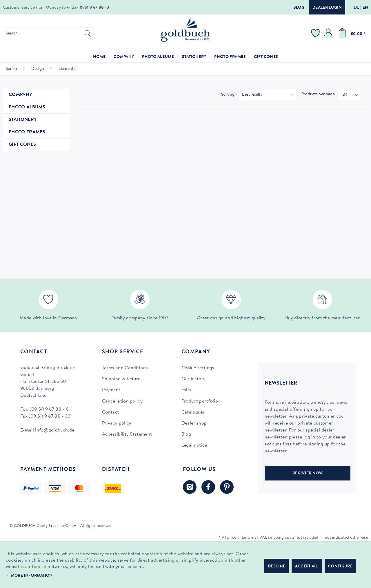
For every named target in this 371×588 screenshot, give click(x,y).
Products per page (318, 94)
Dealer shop (194, 423)
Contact (111, 412)
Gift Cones (22, 145)
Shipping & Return (121, 379)
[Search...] (49, 33)
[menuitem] (49, 33)
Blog (299, 8)
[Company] (124, 57)
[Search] (88, 33)
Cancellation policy (122, 401)
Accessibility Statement (127, 434)
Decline (277, 567)
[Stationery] (194, 57)
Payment (111, 390)
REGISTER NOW (308, 474)
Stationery (23, 120)
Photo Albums (27, 107)
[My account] (329, 33)
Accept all (307, 567)
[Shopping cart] (351, 33)
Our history (194, 379)
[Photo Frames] (230, 57)
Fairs (187, 390)
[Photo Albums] (158, 57)
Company (20, 95)
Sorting (228, 95)
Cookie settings (198, 368)
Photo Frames (27, 132)
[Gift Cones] (266, 57)
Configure (340, 567)
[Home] (99, 57)
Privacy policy (117, 423)
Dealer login (327, 8)
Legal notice (194, 445)
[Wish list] (316, 33)
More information (32, 576)
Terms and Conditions (125, 368)
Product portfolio (200, 401)
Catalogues (193, 412)
